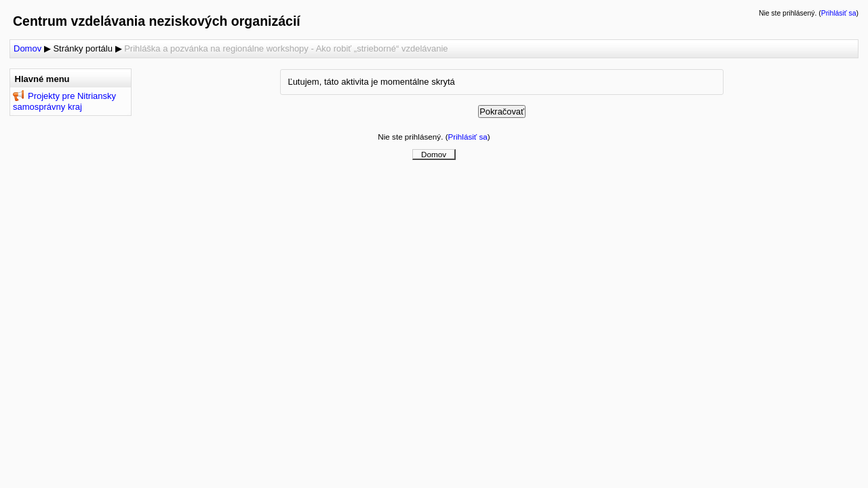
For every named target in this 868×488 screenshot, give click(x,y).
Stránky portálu (82, 48)
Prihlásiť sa (839, 13)
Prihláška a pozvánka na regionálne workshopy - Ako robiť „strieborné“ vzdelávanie (286, 48)
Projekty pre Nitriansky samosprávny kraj (64, 101)
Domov (27, 48)
